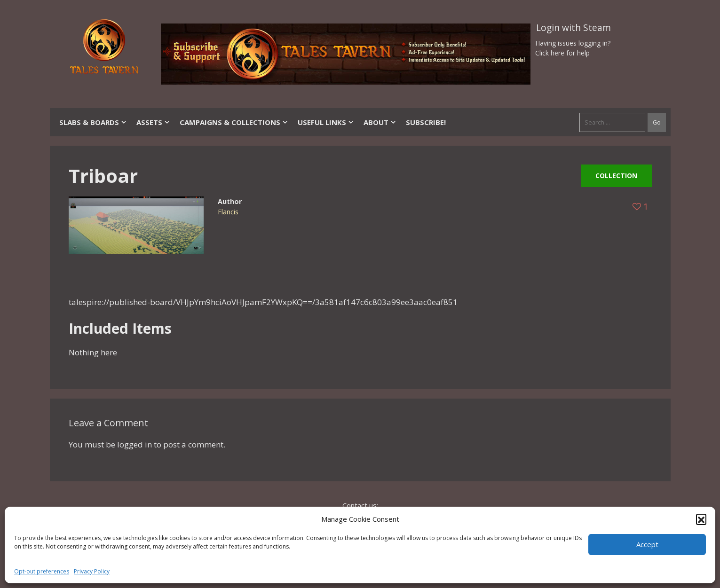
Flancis (228, 212)
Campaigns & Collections (234, 122)
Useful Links (326, 122)
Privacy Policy (92, 571)
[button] (701, 519)
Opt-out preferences (42, 571)
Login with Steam (574, 28)
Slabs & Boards (93, 122)
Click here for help (562, 53)
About (380, 122)
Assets (153, 122)
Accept (647, 544)
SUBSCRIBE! (426, 122)
